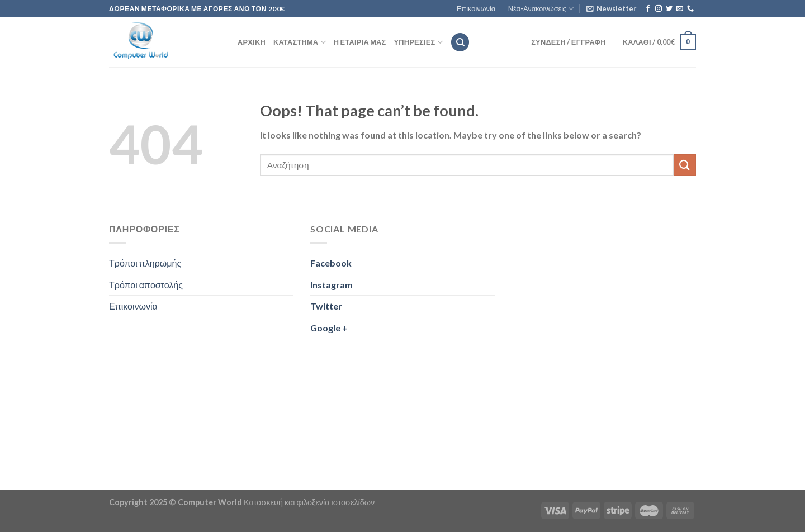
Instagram (332, 285)
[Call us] (690, 9)
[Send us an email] (680, 9)
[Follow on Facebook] (648, 9)
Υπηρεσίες (418, 42)
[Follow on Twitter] (669, 9)
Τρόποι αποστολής (146, 285)
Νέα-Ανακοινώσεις (541, 9)
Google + (329, 328)
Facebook (331, 263)
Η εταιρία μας (360, 42)
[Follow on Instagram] (659, 9)
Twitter (326, 306)
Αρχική (252, 42)
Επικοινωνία (476, 8)
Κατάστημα (300, 42)
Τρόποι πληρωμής (145, 263)
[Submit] (685, 165)
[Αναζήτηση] (460, 42)
